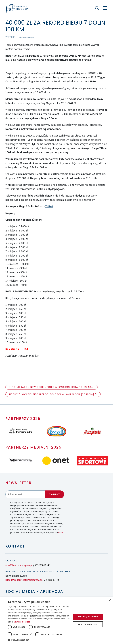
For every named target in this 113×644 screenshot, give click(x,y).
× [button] (110, 600)
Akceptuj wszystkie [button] (88, 617)
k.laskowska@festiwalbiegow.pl (24, 580)
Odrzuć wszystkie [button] (88, 624)
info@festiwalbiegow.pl (19, 565)
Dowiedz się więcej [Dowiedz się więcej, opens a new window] (22, 622)
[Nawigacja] (105, 8)
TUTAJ (49, 206)
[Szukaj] (97, 8)
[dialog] (56, 621)
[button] (39, 640)
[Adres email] (25, 494)
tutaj (61, 533)
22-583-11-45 (43, 565)
